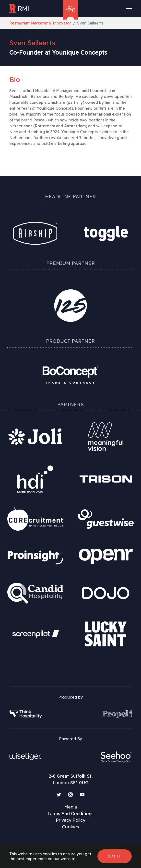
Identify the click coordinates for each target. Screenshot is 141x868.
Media (70, 807)
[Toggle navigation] (129, 9)
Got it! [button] (115, 856)
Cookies (70, 827)
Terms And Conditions (70, 814)
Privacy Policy (70, 820)
